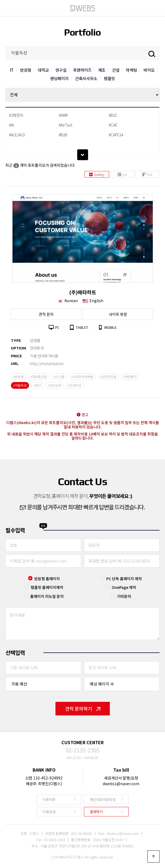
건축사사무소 (86, 78)
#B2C (113, 115)
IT (12, 70)
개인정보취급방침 (103, 799)
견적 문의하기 (83, 708)
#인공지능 (75, 385)
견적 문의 (46, 314)
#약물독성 (20, 385)
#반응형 (18, 377)
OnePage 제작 (124, 587)
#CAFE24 (116, 135)
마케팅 (131, 70)
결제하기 (96, 812)
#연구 (37, 385)
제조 (102, 70)
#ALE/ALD (17, 135)
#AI (11, 125)
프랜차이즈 (82, 70)
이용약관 (49, 799)
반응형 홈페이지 (47, 579)
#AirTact (66, 125)
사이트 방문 (118, 314)
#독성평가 (130, 377)
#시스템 (59, 377)
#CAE (113, 125)
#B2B (63, 135)
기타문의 (124, 596)
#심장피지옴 (108, 377)
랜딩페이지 (59, 78)
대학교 (43, 70)
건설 (116, 70)
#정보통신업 (39, 377)
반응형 (26, 70)
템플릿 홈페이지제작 (47, 587)
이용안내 (49, 812)
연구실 (61, 70)
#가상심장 (55, 385)
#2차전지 (16, 115)
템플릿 (109, 78)
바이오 (149, 70)
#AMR (63, 115)
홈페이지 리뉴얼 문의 (47, 596)
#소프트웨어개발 (82, 377)
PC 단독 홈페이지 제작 (124, 579)
